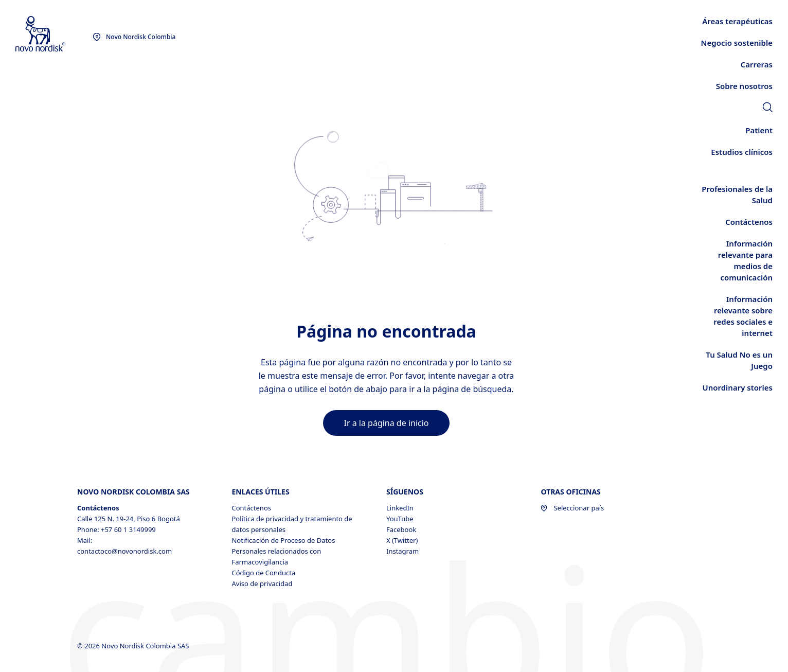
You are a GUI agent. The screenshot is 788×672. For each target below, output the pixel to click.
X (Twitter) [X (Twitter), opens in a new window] (402, 540)
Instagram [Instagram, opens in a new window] (402, 551)
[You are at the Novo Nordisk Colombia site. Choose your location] (134, 37)
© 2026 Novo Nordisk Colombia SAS (134, 646)
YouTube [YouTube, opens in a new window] (400, 519)
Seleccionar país (572, 508)
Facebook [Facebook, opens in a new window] (401, 529)
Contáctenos (251, 508)
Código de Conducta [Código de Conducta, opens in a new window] (263, 573)
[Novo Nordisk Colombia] (54, 34)
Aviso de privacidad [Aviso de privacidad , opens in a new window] (262, 583)
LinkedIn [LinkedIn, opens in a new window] (400, 508)
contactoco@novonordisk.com (124, 551)
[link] (768, 109)
